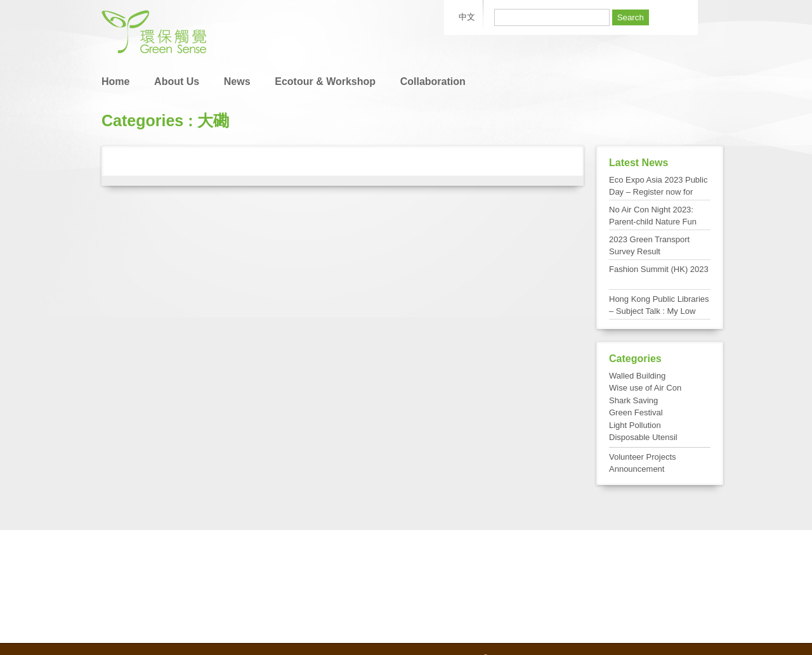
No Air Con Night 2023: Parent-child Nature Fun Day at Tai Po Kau (653, 222)
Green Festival (636, 412)
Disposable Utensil (643, 437)
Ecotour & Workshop (325, 81)
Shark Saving (633, 400)
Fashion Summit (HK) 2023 (659, 269)
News (237, 81)
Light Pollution (635, 425)
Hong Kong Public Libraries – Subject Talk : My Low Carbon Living (659, 311)
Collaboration (433, 81)
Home (115, 81)
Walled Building (637, 376)
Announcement (637, 469)
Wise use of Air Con (645, 388)
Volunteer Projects (643, 457)
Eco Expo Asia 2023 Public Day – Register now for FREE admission (658, 192)
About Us (177, 81)
